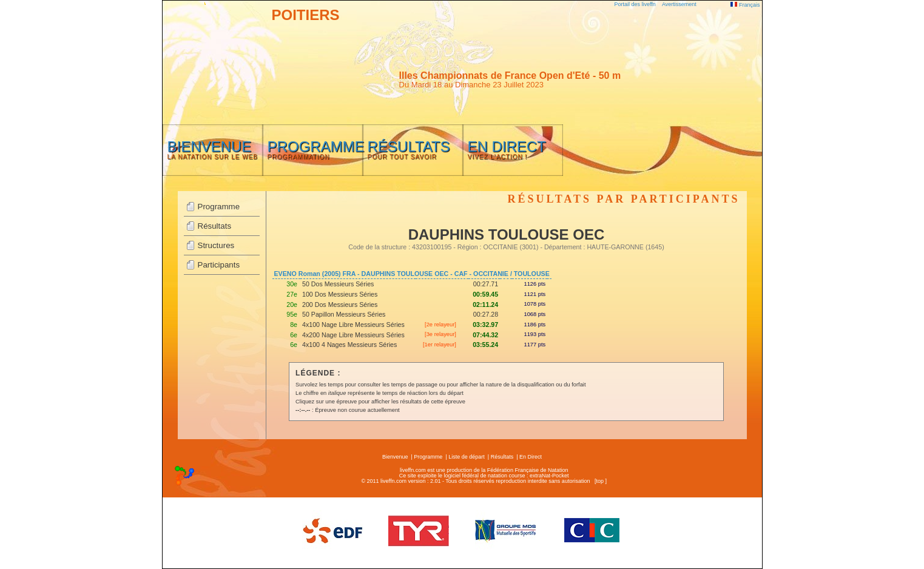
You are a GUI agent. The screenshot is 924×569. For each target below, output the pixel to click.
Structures (216, 245)
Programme (219, 207)
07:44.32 (485, 335)
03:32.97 (485, 325)
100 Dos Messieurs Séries (340, 294)
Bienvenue (395, 457)
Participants (219, 265)
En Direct (531, 457)
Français (745, 5)
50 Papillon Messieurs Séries (344, 314)
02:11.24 (485, 305)
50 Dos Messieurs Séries (338, 284)
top (600, 481)
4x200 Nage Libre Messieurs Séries (353, 335)
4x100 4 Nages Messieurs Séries (349, 345)
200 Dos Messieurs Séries (340, 305)
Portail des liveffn (635, 4)
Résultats (215, 226)
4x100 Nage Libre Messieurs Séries (353, 325)
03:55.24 (485, 345)
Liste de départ (467, 457)
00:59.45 (485, 294)
